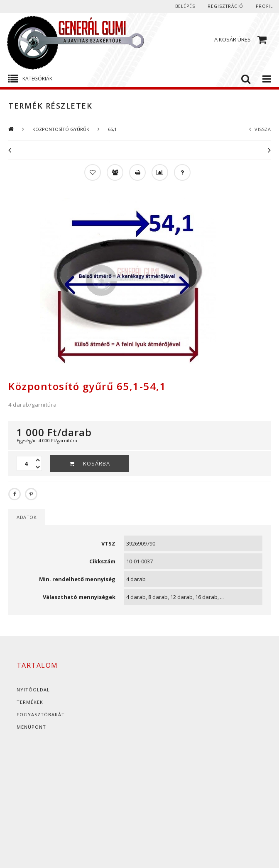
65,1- (113, 129)
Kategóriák (37, 79)
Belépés (185, 6)
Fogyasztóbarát (41, 714)
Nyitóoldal (33, 690)
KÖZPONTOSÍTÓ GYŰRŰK (61, 129)
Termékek (30, 702)
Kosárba (97, 463)
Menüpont (31, 727)
